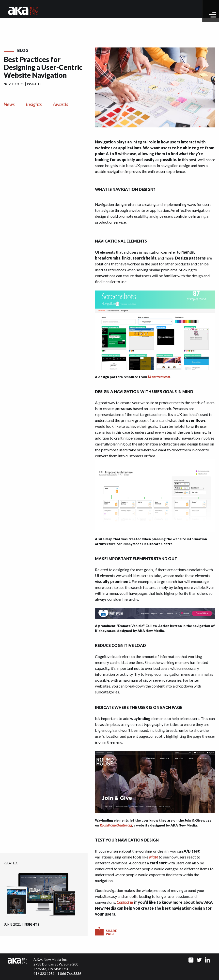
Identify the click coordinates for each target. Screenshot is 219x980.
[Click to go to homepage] (21, 967)
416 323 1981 (44, 973)
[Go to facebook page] (191, 960)
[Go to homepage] (23, 10)
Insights (34, 104)
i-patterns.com (160, 377)
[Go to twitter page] (199, 960)
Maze (154, 857)
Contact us (125, 902)
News (9, 104)
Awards (61, 104)
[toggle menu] (212, 15)
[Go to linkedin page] (207, 960)
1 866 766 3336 (69, 973)
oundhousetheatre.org (117, 825)
